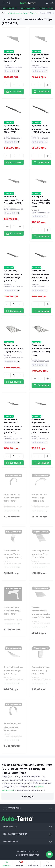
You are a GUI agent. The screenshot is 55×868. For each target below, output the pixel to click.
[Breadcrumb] (3, 13)
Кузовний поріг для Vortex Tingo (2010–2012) (12, 129)
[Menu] (4, 3)
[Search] (9, 3)
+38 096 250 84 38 (28, 8)
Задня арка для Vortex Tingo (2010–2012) (39, 498)
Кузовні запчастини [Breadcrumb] (17, 13)
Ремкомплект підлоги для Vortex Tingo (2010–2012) (13, 348)
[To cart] (14, 91)
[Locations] (47, 3)
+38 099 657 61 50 (46, 8)
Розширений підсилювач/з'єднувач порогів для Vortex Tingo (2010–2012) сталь (41, 426)
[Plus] (20, 85)
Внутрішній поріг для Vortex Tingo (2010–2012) (13, 58)
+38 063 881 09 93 (9, 8)
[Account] (52, 3)
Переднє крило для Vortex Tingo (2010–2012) (12, 611)
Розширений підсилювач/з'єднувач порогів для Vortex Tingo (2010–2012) (13, 426)
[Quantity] (14, 85)
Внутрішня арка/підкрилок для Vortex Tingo (13, 727)
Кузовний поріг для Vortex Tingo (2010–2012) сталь (41, 129)
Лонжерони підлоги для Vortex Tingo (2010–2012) (13, 200)
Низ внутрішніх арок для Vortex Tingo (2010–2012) (13, 554)
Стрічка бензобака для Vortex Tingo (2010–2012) (14, 670)
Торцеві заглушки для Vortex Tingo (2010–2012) (41, 670)
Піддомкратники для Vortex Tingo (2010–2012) (40, 554)
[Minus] (7, 85)
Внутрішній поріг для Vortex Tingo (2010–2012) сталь (41, 58)
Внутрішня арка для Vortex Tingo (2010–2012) (12, 498)
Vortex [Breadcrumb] (34, 13)
